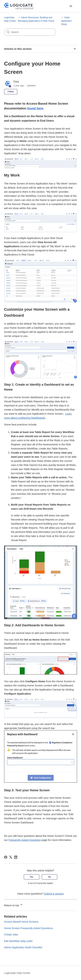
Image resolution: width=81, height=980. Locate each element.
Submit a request (54, 894)
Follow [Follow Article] (11, 92)
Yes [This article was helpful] (32, 877)
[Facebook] (6, 857)
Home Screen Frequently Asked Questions (29, 928)
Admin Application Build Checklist (23, 947)
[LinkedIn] (16, 857)
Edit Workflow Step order (18, 941)
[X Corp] (11, 857)
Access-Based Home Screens (21, 922)
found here (35, 108)
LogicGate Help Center (17, 973)
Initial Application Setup (67, 21)
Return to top (14, 905)
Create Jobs (11, 934)
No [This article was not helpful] (49, 877)
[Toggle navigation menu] (71, 6)
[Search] (30, 32)
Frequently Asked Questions (25, 840)
